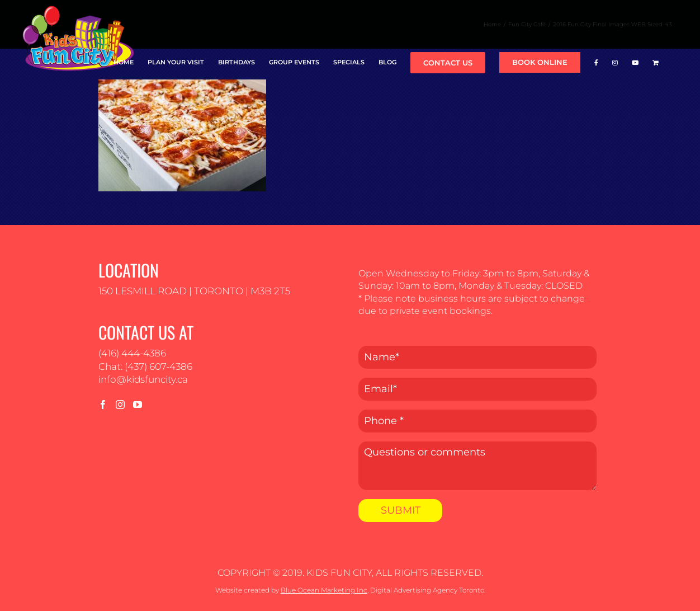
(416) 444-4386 (132, 353)
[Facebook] (103, 405)
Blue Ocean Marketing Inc (324, 590)
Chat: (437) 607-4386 (145, 366)
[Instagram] (120, 405)
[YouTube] (138, 405)
